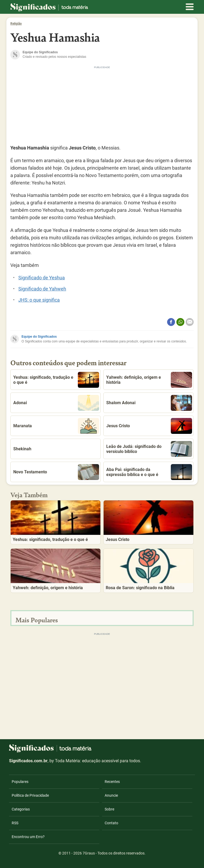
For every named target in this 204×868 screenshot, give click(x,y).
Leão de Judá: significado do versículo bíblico (149, 449)
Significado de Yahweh (42, 289)
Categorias (21, 809)
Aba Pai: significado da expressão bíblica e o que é (149, 472)
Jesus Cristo (149, 426)
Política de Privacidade (30, 795)
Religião (16, 24)
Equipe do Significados (39, 337)
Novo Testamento (56, 472)
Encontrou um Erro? (28, 837)
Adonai (56, 403)
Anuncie (111, 795)
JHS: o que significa (39, 300)
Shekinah (22, 449)
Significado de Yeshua (42, 278)
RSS (15, 823)
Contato (111, 823)
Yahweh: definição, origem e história (149, 380)
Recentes (112, 782)
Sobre (109, 809)
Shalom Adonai (149, 403)
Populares (20, 782)
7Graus (89, 853)
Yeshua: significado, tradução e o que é (56, 380)
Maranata (56, 426)
